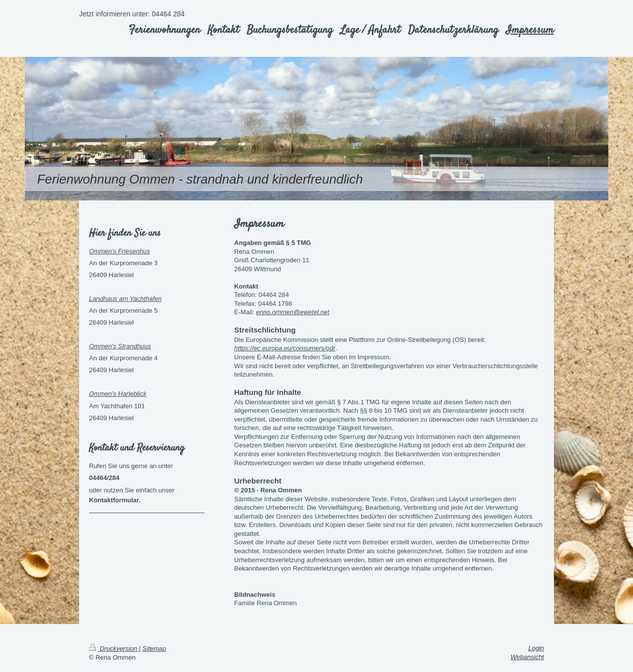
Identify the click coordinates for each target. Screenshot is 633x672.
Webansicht (527, 657)
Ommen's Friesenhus (119, 251)
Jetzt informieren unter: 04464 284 (132, 14)
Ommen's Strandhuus (120, 346)
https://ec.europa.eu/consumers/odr (285, 348)
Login (536, 648)
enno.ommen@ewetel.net (293, 312)
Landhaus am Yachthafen (125, 299)
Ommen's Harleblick (118, 394)
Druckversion (114, 648)
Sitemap (154, 648)
